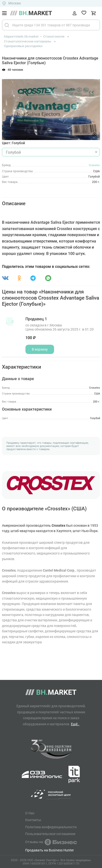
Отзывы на (51, 842)
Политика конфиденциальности (51, 827)
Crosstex (94, 165)
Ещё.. (75, 724)
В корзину (40, 349)
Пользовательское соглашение (50, 834)
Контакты (33, 820)
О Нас (30, 813)
